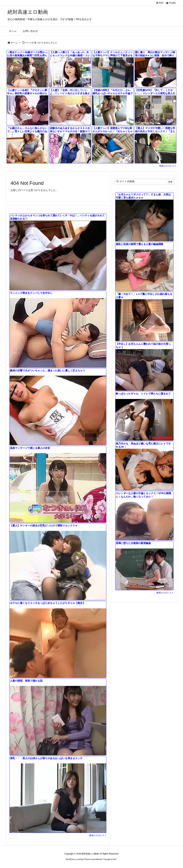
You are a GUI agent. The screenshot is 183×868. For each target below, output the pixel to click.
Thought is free (110, 859)
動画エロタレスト (168, 166)
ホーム (14, 43)
